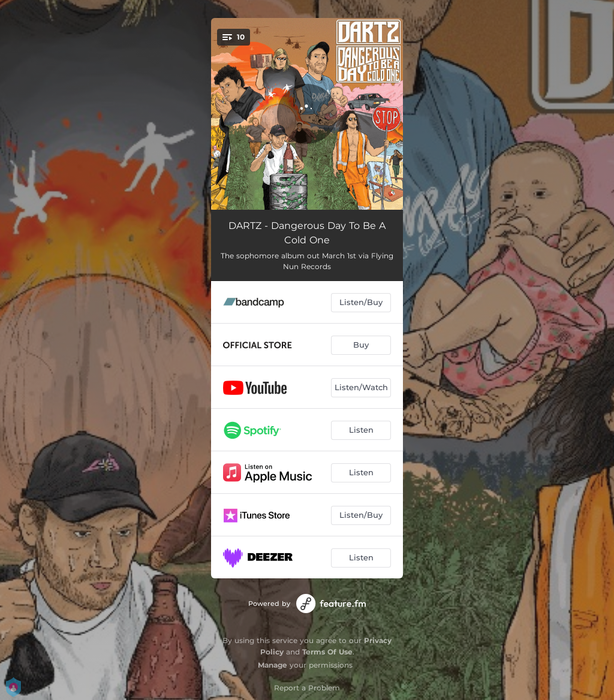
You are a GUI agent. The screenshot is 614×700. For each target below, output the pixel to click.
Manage (273, 665)
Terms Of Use (327, 652)
